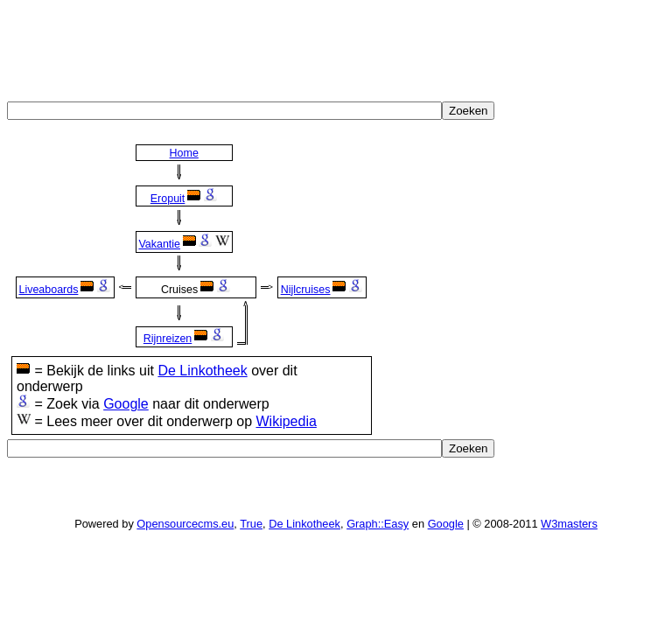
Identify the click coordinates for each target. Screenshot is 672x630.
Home (184, 153)
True (251, 524)
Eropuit (168, 199)
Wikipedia (286, 421)
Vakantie (159, 244)
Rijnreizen (168, 339)
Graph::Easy (378, 524)
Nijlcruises (306, 290)
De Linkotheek (202, 371)
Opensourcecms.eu (185, 524)
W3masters (569, 524)
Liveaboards (48, 290)
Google (126, 404)
